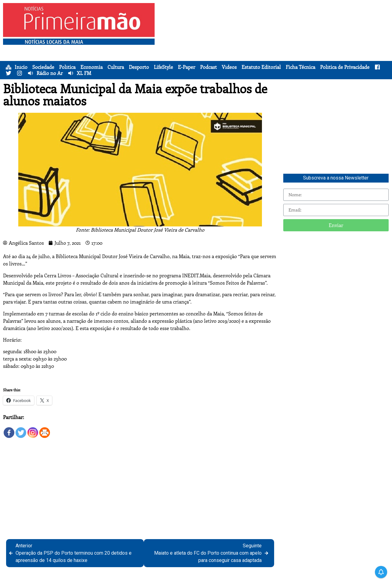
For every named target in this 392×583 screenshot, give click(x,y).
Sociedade (43, 67)
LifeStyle (163, 67)
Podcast (208, 67)
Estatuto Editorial (261, 67)
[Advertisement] (274, 46)
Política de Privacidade (345, 67)
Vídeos (229, 67)
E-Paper (187, 67)
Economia (92, 67)
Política (67, 67)
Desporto (139, 67)
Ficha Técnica (300, 67)
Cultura (116, 67)
